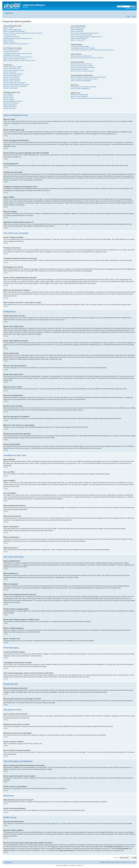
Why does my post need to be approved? (15, 86)
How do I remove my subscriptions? (81, 81)
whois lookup (131, 845)
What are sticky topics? (10, 105)
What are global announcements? (13, 101)
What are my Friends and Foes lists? (81, 56)
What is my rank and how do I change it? (15, 59)
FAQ (129, 16)
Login (134, 16)
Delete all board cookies (113, 862)
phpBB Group (55, 823)
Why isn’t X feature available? (79, 96)
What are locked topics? (10, 107)
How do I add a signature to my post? (14, 70)
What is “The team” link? (78, 40)
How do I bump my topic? (11, 88)
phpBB (64, 865)
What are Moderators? (77, 29)
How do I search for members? (80, 69)
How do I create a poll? (10, 72)
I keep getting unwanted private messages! (83, 48)
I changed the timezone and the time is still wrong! (18, 53)
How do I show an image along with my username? (18, 57)
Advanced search (131, 8)
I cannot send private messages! (80, 46)
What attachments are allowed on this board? (84, 87)
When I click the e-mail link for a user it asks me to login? (20, 60)
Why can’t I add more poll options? (13, 74)
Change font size (134, 13)
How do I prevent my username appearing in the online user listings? (23, 33)
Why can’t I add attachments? (12, 79)
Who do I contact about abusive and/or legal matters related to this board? (92, 98)
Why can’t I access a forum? (11, 77)
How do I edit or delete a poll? (12, 76)
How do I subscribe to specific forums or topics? (84, 79)
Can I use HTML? (8, 96)
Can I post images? (9, 99)
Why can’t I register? (9, 42)
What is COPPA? (8, 40)
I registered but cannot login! (12, 37)
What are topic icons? (10, 108)
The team (102, 862)
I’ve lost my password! (10, 35)
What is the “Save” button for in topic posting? (16, 84)
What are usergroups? (77, 31)
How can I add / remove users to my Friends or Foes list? (87, 58)
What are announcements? (11, 103)
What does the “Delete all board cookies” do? (16, 44)
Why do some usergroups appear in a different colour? (86, 37)
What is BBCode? (9, 94)
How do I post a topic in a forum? (13, 67)
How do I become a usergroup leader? (82, 35)
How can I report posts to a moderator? (15, 83)
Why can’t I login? (9, 28)
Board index (9, 13)
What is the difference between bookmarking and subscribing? (88, 77)
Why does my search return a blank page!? (83, 67)
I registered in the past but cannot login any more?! (18, 38)
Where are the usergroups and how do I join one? (85, 33)
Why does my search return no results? (82, 66)
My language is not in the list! (12, 55)
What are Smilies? (9, 98)
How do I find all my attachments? (80, 88)
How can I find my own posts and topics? (82, 71)
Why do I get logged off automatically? (14, 31)
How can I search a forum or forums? (81, 64)
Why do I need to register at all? (12, 29)
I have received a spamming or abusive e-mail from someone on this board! (92, 50)
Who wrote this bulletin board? (79, 95)
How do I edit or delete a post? (12, 68)
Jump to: (116, 857)
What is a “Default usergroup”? (80, 38)
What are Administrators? (78, 28)
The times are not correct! (11, 52)
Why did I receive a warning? (12, 81)
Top (6, 125)
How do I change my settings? (12, 50)
